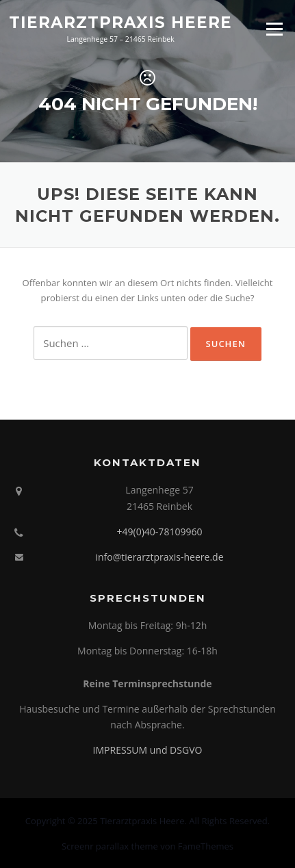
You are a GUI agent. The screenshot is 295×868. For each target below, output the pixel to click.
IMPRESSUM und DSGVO (148, 750)
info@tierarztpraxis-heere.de (159, 557)
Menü (274, 29)
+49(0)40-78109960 (160, 532)
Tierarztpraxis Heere (120, 22)
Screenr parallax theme (110, 846)
